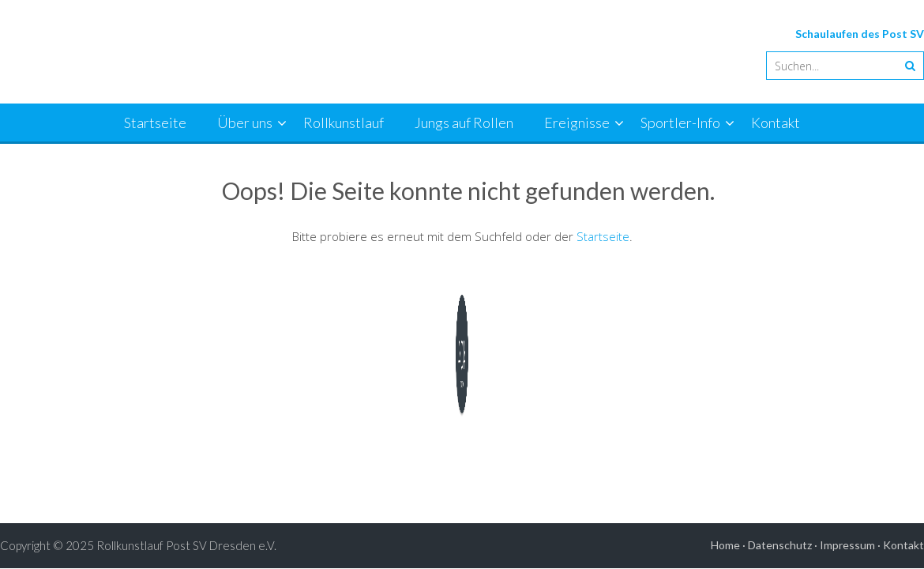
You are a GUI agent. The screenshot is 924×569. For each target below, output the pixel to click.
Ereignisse (577, 122)
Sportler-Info (680, 122)
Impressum (847, 545)
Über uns (245, 122)
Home (725, 545)
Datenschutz (780, 545)
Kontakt (776, 122)
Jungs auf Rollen (464, 122)
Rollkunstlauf (344, 122)
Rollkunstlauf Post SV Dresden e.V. (186, 545)
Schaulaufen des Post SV (860, 34)
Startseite (155, 122)
